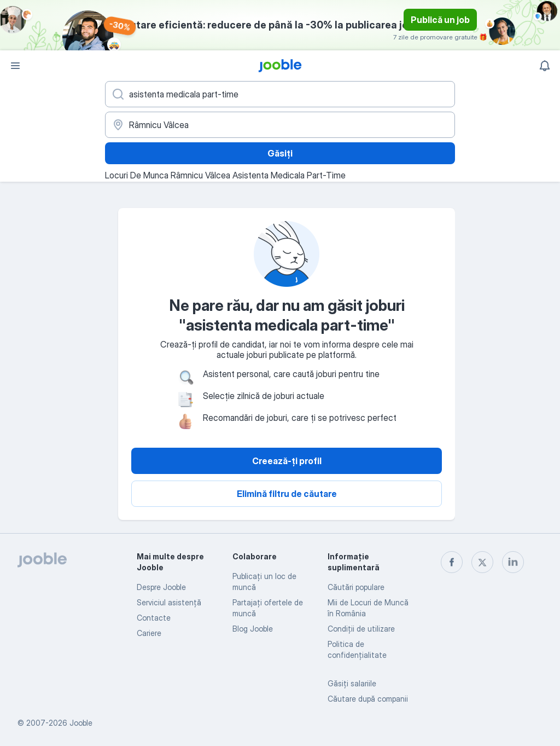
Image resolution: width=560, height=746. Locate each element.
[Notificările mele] (545, 66)
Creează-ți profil (287, 461)
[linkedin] (513, 562)
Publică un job (440, 20)
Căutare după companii (368, 699)
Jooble (81, 723)
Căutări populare (356, 587)
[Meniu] (15, 66)
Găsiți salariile (352, 683)
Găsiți (280, 153)
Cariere (149, 633)
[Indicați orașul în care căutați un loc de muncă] (280, 125)
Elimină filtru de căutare (287, 494)
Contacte (154, 618)
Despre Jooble (161, 587)
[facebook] (452, 562)
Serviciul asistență (169, 602)
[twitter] (482, 562)
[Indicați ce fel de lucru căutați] (280, 94)
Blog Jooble (253, 629)
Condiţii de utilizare (361, 629)
